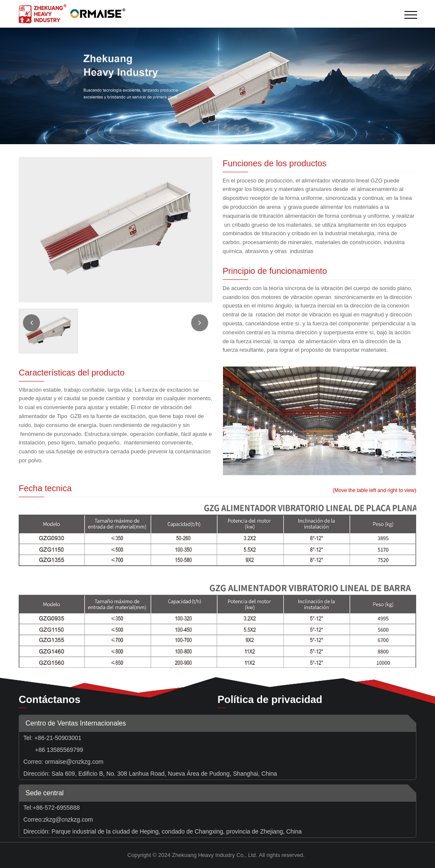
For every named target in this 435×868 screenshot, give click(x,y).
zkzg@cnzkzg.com (68, 820)
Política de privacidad (270, 699)
